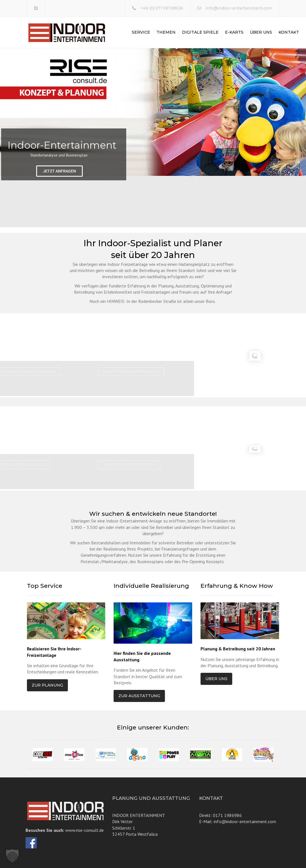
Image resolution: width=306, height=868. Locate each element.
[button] (12, 856)
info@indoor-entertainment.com (239, 8)
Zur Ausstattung (139, 696)
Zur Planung (47, 685)
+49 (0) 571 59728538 (162, 8)
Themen (166, 32)
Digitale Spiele (200, 32)
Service (141, 32)
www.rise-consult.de (85, 830)
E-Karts (234, 32)
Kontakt (289, 32)
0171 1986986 (227, 815)
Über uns (261, 32)
